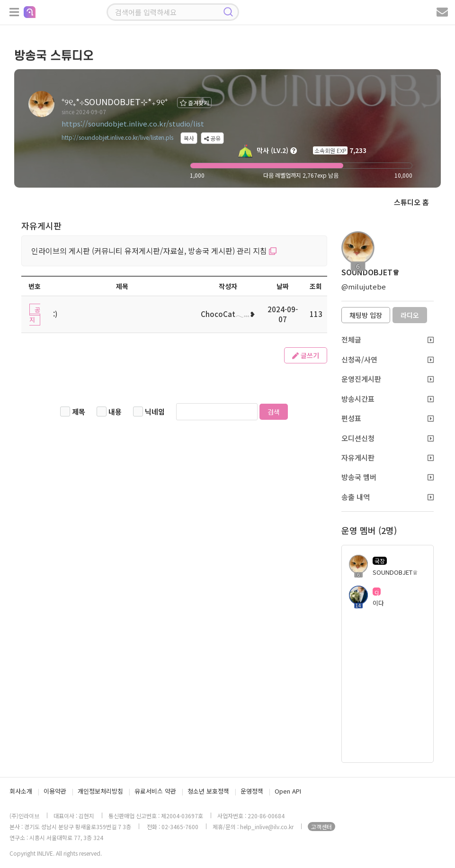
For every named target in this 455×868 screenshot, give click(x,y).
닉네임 (155, 411)
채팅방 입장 (366, 315)
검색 (274, 412)
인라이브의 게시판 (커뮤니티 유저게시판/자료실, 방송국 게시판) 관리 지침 (154, 251)
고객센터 (321, 827)
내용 (115, 411)
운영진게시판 (388, 379)
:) (55, 314)
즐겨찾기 (194, 103)
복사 (189, 138)
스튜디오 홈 (411, 202)
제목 (79, 411)
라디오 (410, 315)
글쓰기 (306, 355)
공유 (212, 138)
